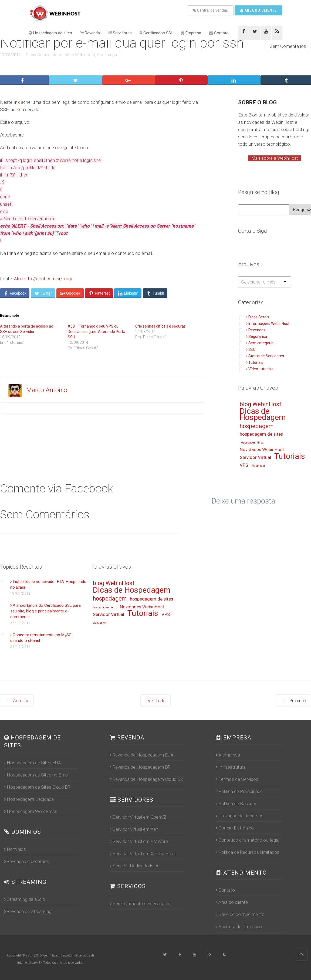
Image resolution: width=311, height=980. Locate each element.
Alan (18, 279)
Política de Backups (236, 804)
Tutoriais (255, 362)
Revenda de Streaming (28, 911)
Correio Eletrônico (235, 828)
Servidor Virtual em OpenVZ (138, 817)
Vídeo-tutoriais (260, 369)
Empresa (191, 33)
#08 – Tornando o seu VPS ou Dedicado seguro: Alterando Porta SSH (97, 332)
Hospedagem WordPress (31, 811)
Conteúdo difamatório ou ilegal (247, 840)
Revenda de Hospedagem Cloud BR (146, 779)
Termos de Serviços (237, 779)
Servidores (120, 33)
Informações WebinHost (73, 55)
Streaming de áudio (25, 899)
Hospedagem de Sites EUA (33, 763)
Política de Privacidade (239, 791)
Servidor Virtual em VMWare (139, 841)
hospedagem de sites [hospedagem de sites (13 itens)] (261, 434)
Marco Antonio (47, 390)
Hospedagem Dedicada (29, 799)
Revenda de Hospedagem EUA (142, 755)
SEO (251, 349)
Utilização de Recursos (240, 816)
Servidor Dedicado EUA (134, 866)
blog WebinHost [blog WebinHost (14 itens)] (261, 404)
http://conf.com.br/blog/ (48, 279)
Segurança (107, 55)
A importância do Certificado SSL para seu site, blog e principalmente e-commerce (45, 611)
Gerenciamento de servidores (140, 904)
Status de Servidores (265, 356)
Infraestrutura (231, 767)
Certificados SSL (156, 33)
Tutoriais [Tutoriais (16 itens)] (290, 457)
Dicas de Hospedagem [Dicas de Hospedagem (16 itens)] (263, 415)
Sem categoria (260, 343)
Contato (219, 33)
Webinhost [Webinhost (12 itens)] (258, 466)
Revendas (256, 330)
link (17, 102)
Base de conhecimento (240, 914)
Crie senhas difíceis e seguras (160, 326)
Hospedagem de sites (50, 33)
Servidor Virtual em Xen (134, 829)
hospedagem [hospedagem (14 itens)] (257, 426)
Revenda (90, 33)
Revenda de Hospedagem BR (140, 767)
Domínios (15, 849)
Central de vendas (210, 10)
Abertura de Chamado (239, 926)
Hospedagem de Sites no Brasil (37, 775)
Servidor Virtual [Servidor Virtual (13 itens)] (255, 458)
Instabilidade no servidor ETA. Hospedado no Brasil (48, 584)
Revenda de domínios (27, 861)
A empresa (228, 755)
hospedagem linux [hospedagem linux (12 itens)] (252, 443)
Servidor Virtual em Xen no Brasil (143, 854)
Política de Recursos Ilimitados (248, 852)
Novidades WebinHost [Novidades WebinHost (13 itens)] (262, 450)
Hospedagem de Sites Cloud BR (37, 787)
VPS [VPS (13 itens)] (244, 465)
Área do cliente (258, 10)
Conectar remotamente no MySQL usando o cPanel (42, 638)
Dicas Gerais (37, 55)
